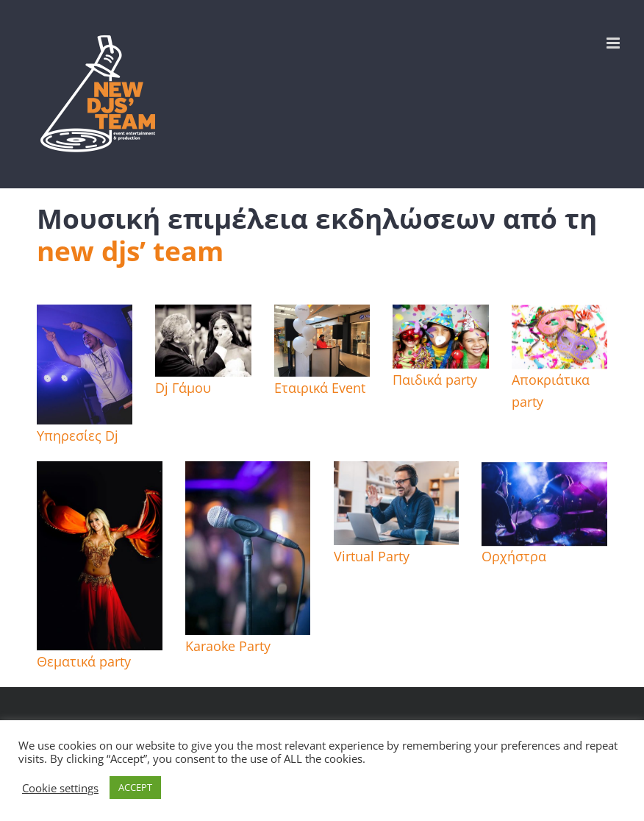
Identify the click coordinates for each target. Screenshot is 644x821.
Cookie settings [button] (60, 788)
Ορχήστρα (514, 556)
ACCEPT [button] (135, 787)
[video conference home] (397, 472)
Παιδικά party (435, 380)
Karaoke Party (228, 646)
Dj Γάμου (183, 388)
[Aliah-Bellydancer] (100, 472)
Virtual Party (372, 556)
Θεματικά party (84, 661)
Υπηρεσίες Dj (78, 436)
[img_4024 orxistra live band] (544, 475)
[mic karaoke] (248, 472)
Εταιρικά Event (320, 388)
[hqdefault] (203, 316)
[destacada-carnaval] (559, 318)
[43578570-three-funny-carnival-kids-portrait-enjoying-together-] (440, 316)
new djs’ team (130, 250)
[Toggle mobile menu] (614, 43)
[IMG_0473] (85, 316)
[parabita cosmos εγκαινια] (322, 316)
